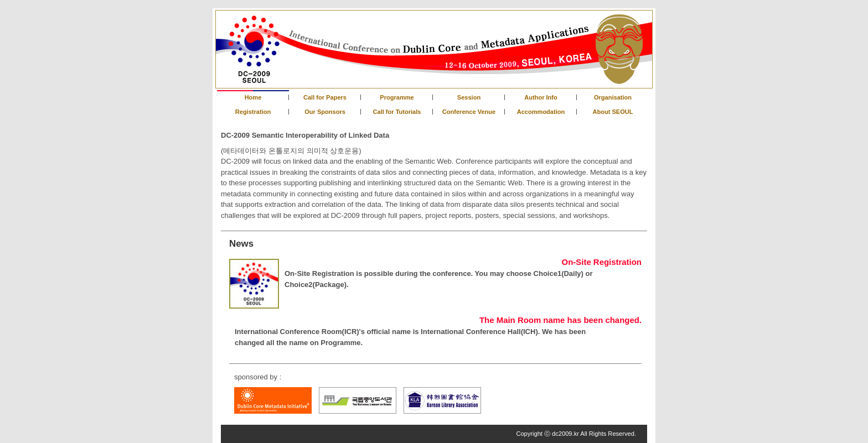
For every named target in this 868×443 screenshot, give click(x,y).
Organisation (613, 97)
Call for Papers (325, 97)
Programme (397, 97)
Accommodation (541, 112)
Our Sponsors (325, 112)
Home (253, 97)
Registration (253, 112)
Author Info (541, 97)
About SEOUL (613, 112)
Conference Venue (469, 112)
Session (469, 97)
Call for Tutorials (397, 112)
